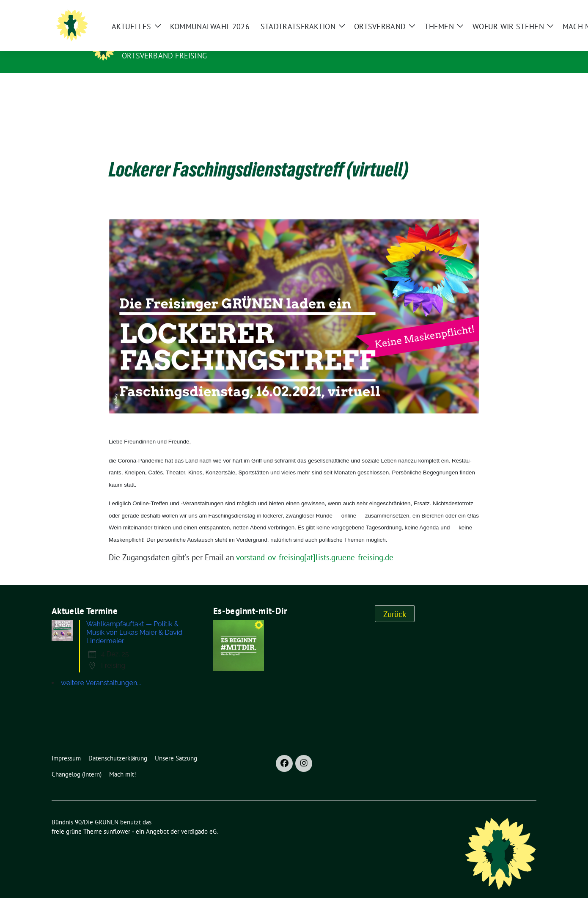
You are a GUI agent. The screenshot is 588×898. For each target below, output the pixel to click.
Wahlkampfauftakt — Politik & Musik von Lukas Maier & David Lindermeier (134, 619)
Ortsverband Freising (164, 56)
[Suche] (546, 13)
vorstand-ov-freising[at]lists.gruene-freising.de (315, 544)
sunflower (117, 818)
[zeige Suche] (558, 13)
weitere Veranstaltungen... (101, 670)
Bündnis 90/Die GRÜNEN (174, 44)
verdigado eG (199, 818)
